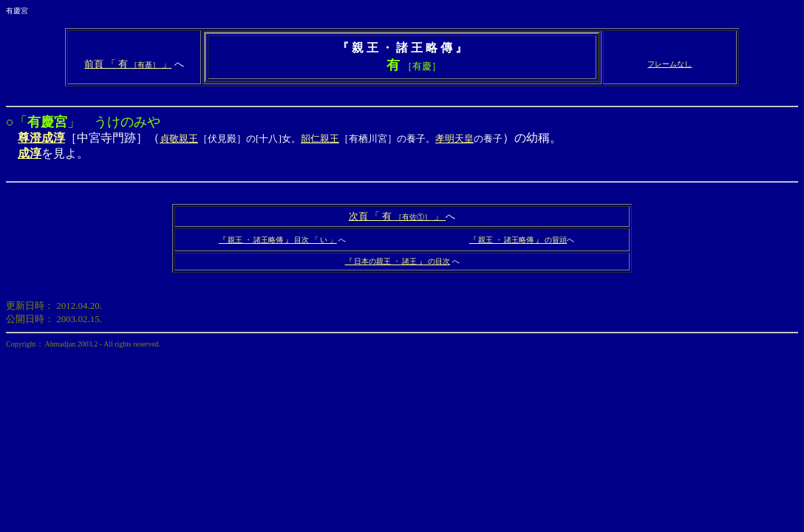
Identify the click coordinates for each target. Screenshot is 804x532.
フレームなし (670, 64)
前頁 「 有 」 (128, 64)
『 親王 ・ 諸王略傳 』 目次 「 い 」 (278, 240)
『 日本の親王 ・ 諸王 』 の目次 (398, 261)
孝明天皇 (454, 139)
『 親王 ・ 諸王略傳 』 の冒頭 (518, 240)
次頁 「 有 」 (397, 216)
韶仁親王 (320, 139)
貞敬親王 (179, 139)
